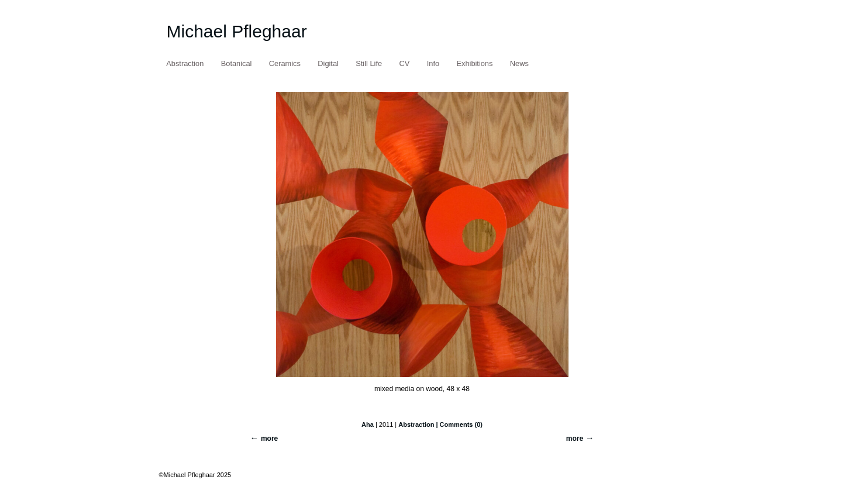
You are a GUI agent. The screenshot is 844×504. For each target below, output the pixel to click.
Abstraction (185, 63)
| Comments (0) (459, 424)
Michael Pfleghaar (237, 31)
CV (405, 63)
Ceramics (285, 63)
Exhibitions (475, 63)
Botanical (237, 63)
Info (433, 63)
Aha (368, 424)
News (519, 63)
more (575, 439)
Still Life (369, 63)
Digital (328, 63)
